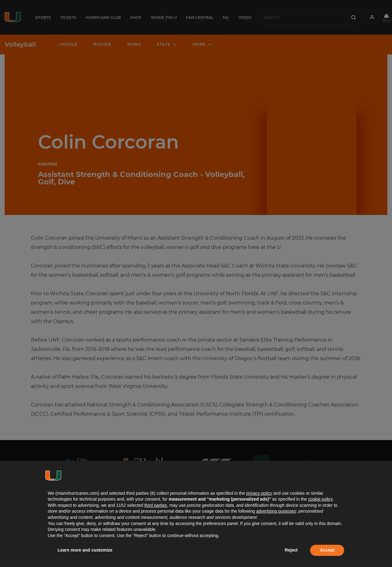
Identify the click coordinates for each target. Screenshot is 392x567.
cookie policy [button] (320, 499)
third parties (156, 505)
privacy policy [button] (259, 493)
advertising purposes (276, 511)
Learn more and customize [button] (85, 550)
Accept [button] (327, 550)
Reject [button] (291, 550)
